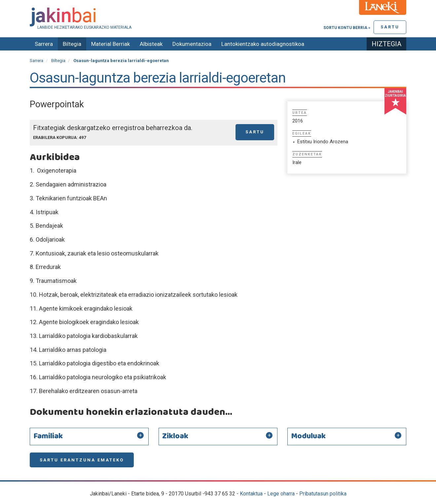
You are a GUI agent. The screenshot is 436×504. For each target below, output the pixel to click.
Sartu (390, 27)
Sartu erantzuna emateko (82, 460)
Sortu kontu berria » (347, 28)
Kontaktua (251, 494)
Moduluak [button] (308, 436)
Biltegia (72, 44)
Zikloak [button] (175, 436)
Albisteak (151, 44)
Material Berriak (110, 44)
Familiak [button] (48, 436)
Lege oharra (281, 494)
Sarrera (44, 44)
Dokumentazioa (192, 44)
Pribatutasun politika (323, 494)
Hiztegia (386, 44)
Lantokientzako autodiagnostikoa (263, 44)
